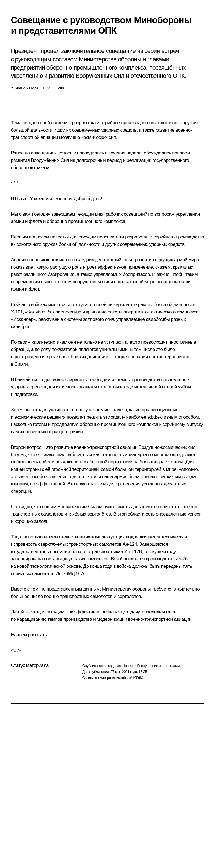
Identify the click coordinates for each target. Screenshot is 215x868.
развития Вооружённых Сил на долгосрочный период (66, 160)
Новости (129, 666)
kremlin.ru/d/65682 (130, 678)
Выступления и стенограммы (159, 666)
